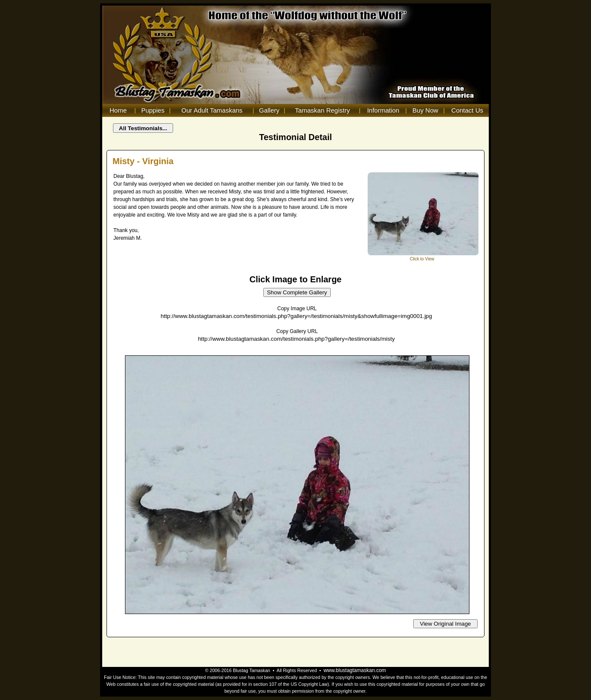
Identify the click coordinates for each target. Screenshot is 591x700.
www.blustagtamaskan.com (355, 670)
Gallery (269, 110)
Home (118, 110)
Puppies (153, 110)
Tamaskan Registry (323, 110)
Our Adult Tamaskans (212, 110)
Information (383, 110)
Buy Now (425, 110)
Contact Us (467, 110)
